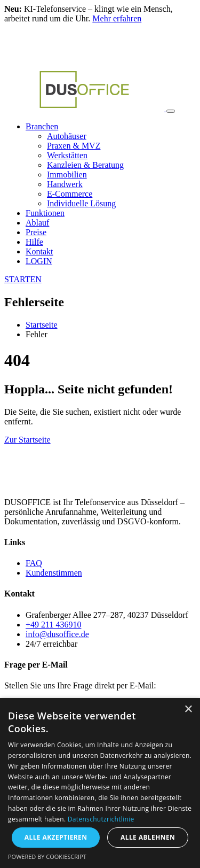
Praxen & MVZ (74, 146)
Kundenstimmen (54, 573)
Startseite (42, 325)
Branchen (42, 126)
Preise (36, 232)
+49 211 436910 (53, 625)
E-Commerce (70, 194)
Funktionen (45, 213)
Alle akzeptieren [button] (56, 837)
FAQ (34, 563)
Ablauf (37, 223)
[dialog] (100, 783)
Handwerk (65, 184)
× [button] (188, 710)
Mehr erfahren (117, 18)
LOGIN (39, 261)
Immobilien (67, 175)
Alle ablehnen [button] (148, 837)
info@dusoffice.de (57, 634)
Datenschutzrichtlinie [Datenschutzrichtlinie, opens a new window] (101, 819)
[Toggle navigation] (171, 111)
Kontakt (39, 251)
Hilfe (34, 242)
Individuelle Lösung (81, 203)
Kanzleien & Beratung (85, 165)
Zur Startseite (27, 440)
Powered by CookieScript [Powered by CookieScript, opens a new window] (47, 857)
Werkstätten (67, 155)
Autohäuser (67, 136)
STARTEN (23, 279)
